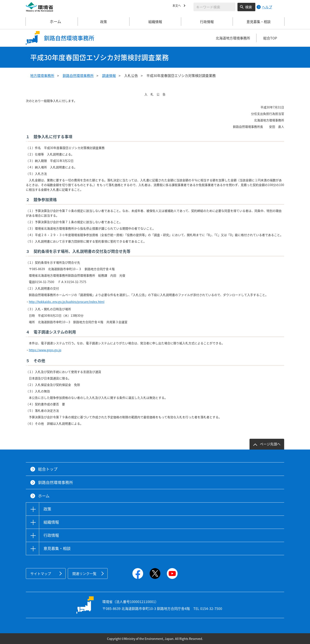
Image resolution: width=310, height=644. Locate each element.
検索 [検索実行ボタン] (249, 7)
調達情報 (109, 75)
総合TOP (270, 38)
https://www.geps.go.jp (45, 350)
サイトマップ (41, 573)
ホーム (52, 22)
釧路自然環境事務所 (78, 75)
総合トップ (48, 469)
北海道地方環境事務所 (233, 38)
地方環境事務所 (42, 75)
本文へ (178, 6)
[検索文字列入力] (214, 7)
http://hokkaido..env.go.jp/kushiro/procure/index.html (67, 302)
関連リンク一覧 (84, 573)
